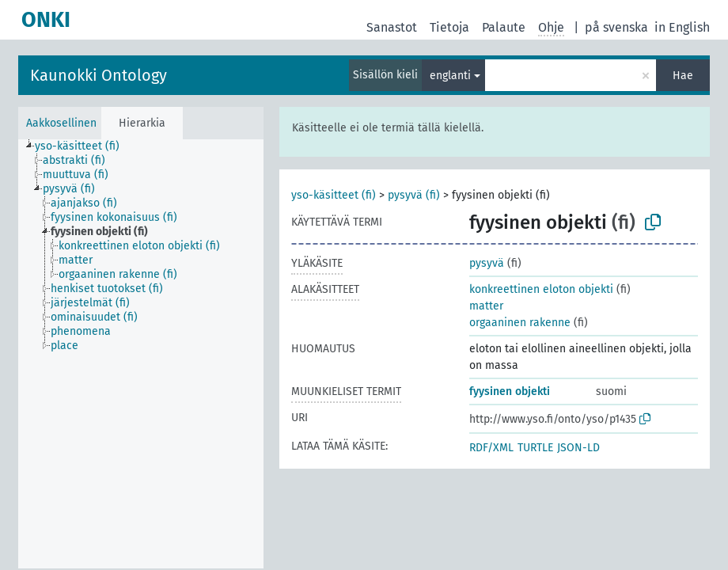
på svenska (616, 27)
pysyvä (487, 263)
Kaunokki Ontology (99, 75)
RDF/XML (491, 448)
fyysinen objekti (510, 391)
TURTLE (535, 448)
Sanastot (392, 27)
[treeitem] (84, 146)
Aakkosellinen (61, 123)
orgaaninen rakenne (520, 323)
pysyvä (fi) (414, 195)
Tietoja (449, 27)
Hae (683, 76)
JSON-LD (578, 448)
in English (682, 27)
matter (486, 306)
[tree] (141, 354)
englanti (450, 76)
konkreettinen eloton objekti (541, 289)
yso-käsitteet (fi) (334, 195)
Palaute (504, 27)
